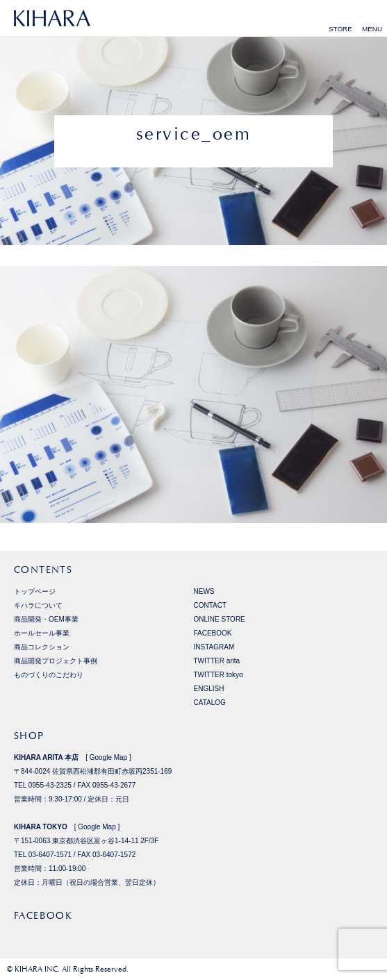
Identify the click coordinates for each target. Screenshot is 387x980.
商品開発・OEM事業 (46, 619)
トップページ (35, 591)
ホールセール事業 (42, 633)
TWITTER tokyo (219, 675)
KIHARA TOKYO (41, 827)
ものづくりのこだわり (49, 675)
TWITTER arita (217, 661)
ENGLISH (209, 689)
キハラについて (38, 605)
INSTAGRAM (214, 647)
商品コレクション (42, 647)
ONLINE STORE (220, 619)
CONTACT (211, 605)
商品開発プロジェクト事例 (56, 661)
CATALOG (210, 703)
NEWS (204, 591)
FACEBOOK (213, 633)
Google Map (108, 757)
